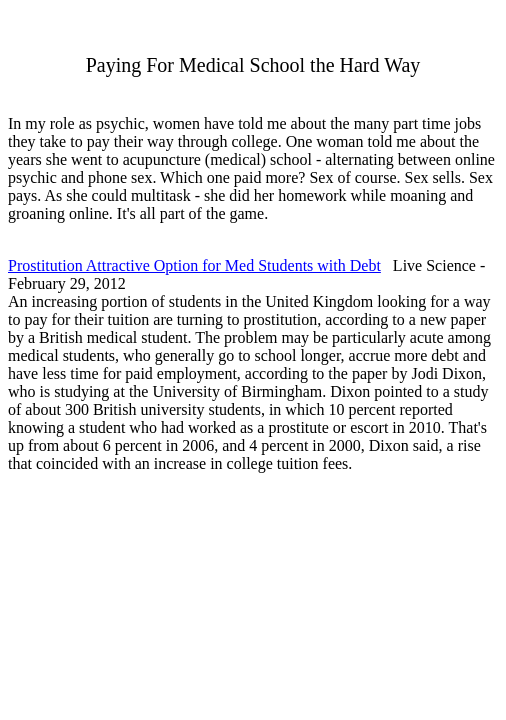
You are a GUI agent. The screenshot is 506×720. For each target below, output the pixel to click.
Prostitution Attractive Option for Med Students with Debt (194, 265)
